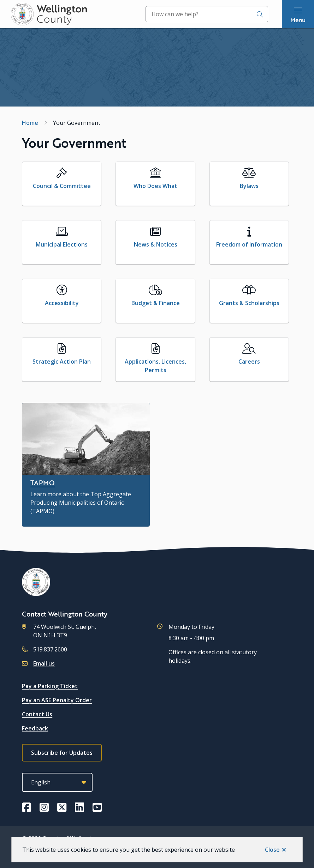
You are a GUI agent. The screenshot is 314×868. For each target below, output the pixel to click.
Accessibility (62, 303)
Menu (298, 20)
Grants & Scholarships (249, 303)
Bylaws (249, 186)
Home (30, 123)
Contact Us (37, 714)
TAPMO (43, 483)
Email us (44, 663)
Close (272, 850)
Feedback (35, 728)
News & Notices (156, 244)
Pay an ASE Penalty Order (57, 700)
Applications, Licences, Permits (155, 366)
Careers (249, 362)
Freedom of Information (249, 244)
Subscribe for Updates (62, 753)
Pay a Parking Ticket (50, 686)
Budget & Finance (156, 303)
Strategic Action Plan (62, 362)
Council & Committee (62, 186)
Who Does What (155, 186)
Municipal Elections (62, 244)
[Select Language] (57, 782)
